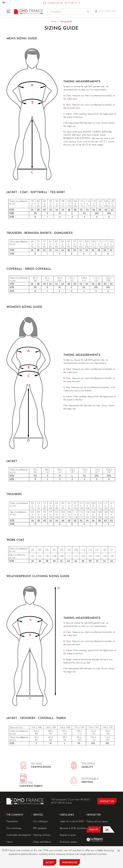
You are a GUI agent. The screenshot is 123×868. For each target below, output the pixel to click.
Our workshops (14, 828)
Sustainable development (19, 835)
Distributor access (69, 842)
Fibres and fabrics (42, 842)
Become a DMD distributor (73, 828)
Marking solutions (42, 835)
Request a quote (68, 835)
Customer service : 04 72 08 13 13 (62, 3)
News (9, 842)
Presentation (12, 821)
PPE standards (40, 828)
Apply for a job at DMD (72, 821)
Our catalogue (40, 821)
